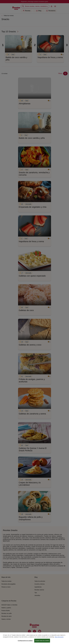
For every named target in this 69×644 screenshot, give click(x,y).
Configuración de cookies (25, 641)
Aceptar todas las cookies (42, 641)
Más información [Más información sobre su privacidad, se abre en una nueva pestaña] (59, 638)
